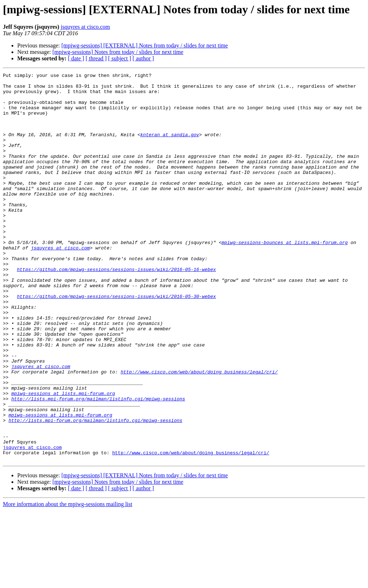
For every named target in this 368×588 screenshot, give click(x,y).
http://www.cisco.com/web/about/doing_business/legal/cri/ (199, 432)
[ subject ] (120, 58)
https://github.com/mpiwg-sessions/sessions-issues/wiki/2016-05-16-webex (116, 309)
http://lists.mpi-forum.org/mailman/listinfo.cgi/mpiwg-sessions (98, 464)
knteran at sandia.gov (170, 147)
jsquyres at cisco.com (85, 27)
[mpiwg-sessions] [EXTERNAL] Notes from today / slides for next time (145, 45)
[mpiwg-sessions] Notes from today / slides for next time (118, 52)
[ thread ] (96, 58)
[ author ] (143, 58)
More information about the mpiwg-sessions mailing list (68, 582)
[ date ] (76, 58)
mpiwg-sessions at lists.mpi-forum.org (63, 458)
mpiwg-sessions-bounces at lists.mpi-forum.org (284, 277)
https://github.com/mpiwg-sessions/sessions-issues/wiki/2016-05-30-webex (116, 341)
